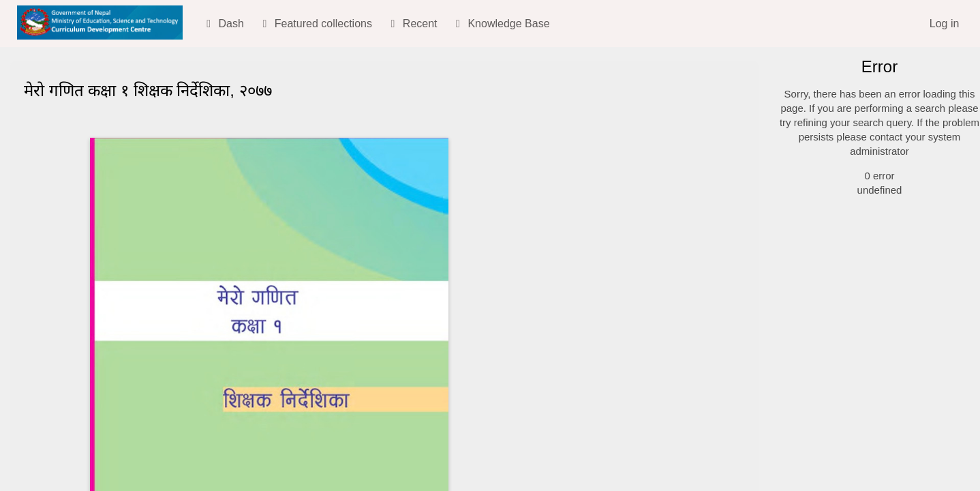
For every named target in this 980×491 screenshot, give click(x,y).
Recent (411, 24)
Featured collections (315, 24)
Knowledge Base (501, 24)
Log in (945, 24)
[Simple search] (874, 103)
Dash (223, 24)
